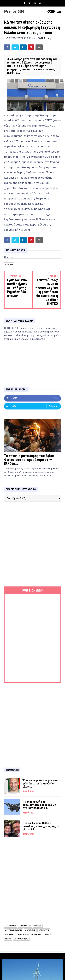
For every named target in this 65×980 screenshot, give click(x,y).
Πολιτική (46, 38)
